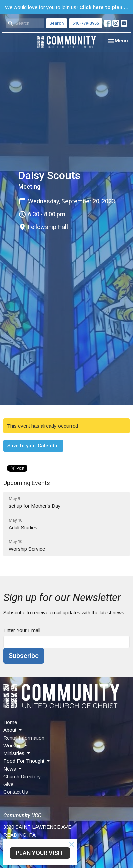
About (13, 730)
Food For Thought (27, 761)
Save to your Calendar (33, 446)
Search (57, 23)
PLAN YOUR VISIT (40, 853)
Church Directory (22, 776)
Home (10, 722)
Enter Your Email (22, 630)
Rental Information (24, 738)
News (13, 769)
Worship (16, 746)
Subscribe (24, 656)
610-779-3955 (86, 23)
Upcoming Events (27, 483)
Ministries (17, 753)
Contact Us (16, 792)
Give (8, 784)
